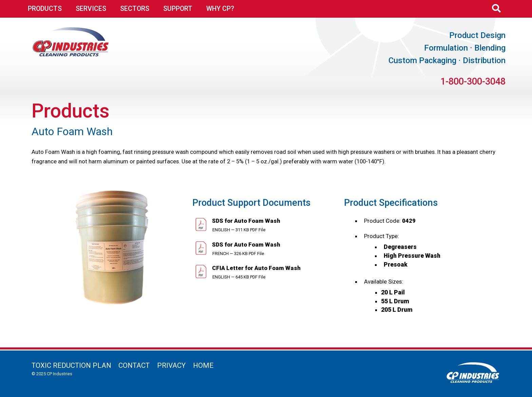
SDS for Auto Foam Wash (245, 221)
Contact (134, 365)
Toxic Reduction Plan (71, 365)
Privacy (171, 365)
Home (203, 365)
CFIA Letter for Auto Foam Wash (256, 268)
